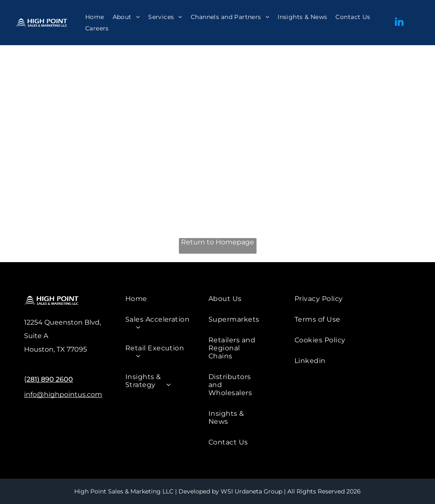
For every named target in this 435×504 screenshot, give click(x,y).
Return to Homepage (217, 242)
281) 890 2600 (50, 379)
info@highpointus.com (63, 394)
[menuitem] (95, 17)
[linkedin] (399, 23)
